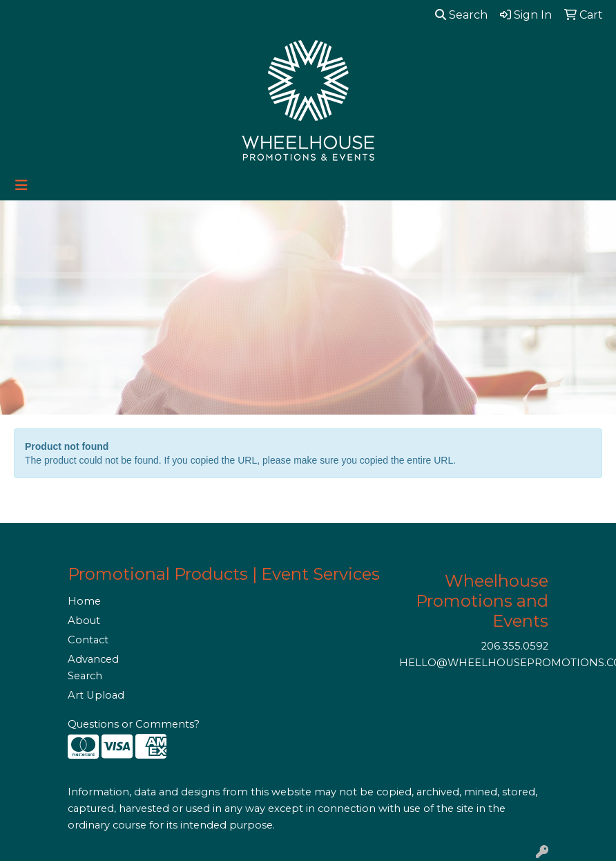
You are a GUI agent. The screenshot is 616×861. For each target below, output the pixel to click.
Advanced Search (93, 668)
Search (461, 15)
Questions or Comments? (134, 724)
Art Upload (96, 695)
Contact (88, 640)
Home (84, 601)
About (84, 621)
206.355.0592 (515, 646)
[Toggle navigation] (21, 185)
